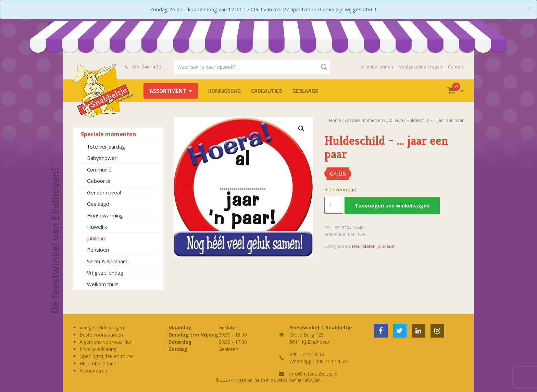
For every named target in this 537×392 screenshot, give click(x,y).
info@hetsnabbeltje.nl (313, 374)
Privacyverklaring (98, 349)
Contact (456, 67)
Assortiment (168, 91)
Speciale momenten (108, 134)
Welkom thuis (103, 284)
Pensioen (98, 250)
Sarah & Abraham (107, 261)
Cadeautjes (267, 91)
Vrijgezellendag (105, 273)
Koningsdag (224, 91)
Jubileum (97, 238)
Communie (99, 169)
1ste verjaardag (106, 147)
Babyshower (102, 158)
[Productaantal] (334, 205)
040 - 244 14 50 (143, 67)
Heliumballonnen (375, 67)
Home (335, 120)
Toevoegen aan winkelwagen (392, 205)
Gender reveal (104, 192)
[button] (301, 129)
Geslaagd (305, 91)
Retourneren (93, 371)
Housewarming (105, 215)
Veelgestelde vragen (421, 67)
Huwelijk (97, 227)
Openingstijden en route (106, 356)
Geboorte (99, 181)
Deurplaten (364, 246)
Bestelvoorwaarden (101, 335)
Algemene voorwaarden (106, 342)
